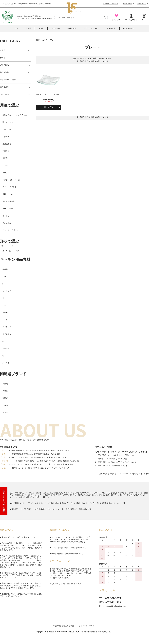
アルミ (5, 305)
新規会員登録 (128, 4)
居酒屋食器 (7, 144)
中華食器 (6, 151)
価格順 (101, 58)
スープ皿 (6, 173)
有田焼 (5, 398)
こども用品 (7, 223)
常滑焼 (5, 413)
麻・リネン (7, 363)
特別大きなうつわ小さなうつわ (15, 115)
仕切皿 (5, 158)
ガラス (45, 40)
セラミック (7, 291)
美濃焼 (5, 384)
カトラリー (7, 216)
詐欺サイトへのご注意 (111, 4)
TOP (38, 40)
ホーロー (6, 348)
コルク (5, 320)
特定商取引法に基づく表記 (63, 626)
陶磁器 (5, 269)
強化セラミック (9, 122)
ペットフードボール (10, 230)
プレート (54, 40)
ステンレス (7, 327)
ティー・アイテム (9, 187)
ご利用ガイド (141, 4)
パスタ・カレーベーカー (12, 180)
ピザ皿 (5, 165)
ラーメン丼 (7, 129)
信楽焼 (5, 391)
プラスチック (8, 334)
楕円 (18, 251)
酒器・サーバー (9, 194)
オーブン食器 (8, 209)
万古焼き (6, 405)
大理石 (5, 312)
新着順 (109, 58)
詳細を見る (48, 107)
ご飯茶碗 (6, 137)
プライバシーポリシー (88, 626)
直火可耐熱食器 (9, 201)
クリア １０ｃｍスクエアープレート (48, 96)
